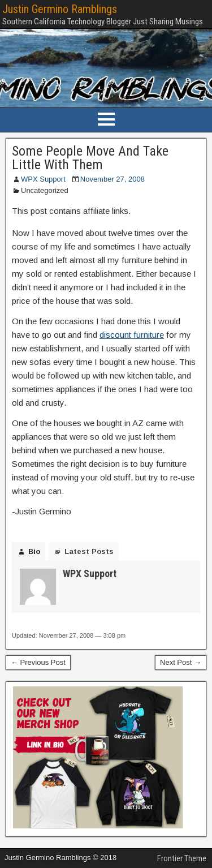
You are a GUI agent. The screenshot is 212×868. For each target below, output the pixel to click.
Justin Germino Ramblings (60, 9)
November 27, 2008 (113, 179)
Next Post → (181, 662)
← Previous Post (38, 662)
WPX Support (43, 179)
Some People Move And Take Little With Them (90, 158)
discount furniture (132, 335)
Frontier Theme (182, 858)
